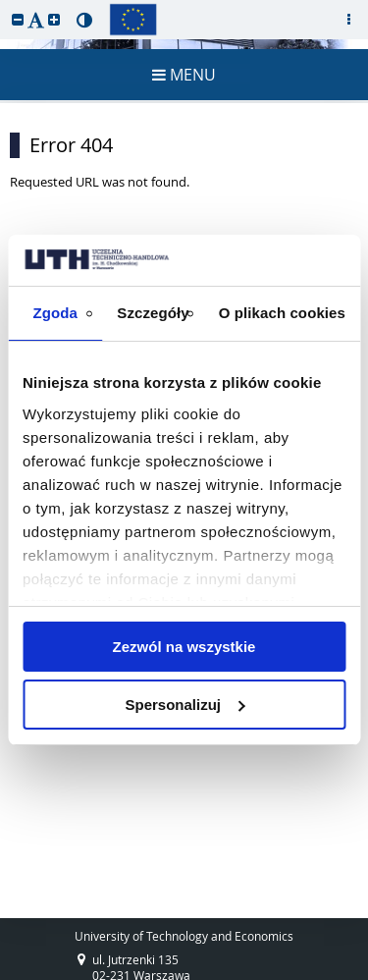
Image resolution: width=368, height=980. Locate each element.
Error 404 (71, 145)
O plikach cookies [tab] (282, 313)
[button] (18, 19)
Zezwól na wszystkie (184, 647)
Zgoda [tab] (55, 313)
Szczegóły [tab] (153, 313)
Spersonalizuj (184, 705)
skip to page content (5, 5)
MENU (184, 75)
